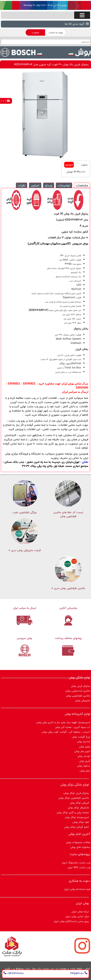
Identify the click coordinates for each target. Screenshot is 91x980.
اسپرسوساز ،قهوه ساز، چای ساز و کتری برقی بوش (63, 722)
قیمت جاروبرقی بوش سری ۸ (25, 550)
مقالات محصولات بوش (78, 842)
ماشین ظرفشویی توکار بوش (74, 798)
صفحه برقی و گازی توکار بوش (73, 812)
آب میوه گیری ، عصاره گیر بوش (73, 727)
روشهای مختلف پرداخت (68, 638)
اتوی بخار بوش (82, 751)
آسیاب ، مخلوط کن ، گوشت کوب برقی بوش (66, 732)
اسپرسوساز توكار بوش (77, 817)
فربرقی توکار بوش (79, 803)
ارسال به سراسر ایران (25, 608)
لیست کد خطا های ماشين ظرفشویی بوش (68, 514)
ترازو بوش (85, 771)
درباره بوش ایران (80, 911)
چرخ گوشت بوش (81, 737)
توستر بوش (84, 756)
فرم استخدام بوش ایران (77, 889)
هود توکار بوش (81, 822)
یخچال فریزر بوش (80, 686)
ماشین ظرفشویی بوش (78, 696)
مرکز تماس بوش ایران (77, 916)
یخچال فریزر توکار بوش (76, 793)
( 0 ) (5, 101)
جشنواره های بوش (80, 847)
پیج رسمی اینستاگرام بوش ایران (71, 921)
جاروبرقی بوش (83, 700)
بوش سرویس (24, 638)
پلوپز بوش (85, 746)
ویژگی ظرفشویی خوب (24, 512)
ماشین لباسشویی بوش (78, 691)
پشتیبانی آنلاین (68, 608)
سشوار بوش (84, 766)
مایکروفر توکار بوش (78, 808)
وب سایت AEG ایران (79, 867)
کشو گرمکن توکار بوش (77, 827)
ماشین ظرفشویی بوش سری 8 (68, 588)
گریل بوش (85, 761)
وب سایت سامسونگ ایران (76, 863)
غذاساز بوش (83, 742)
